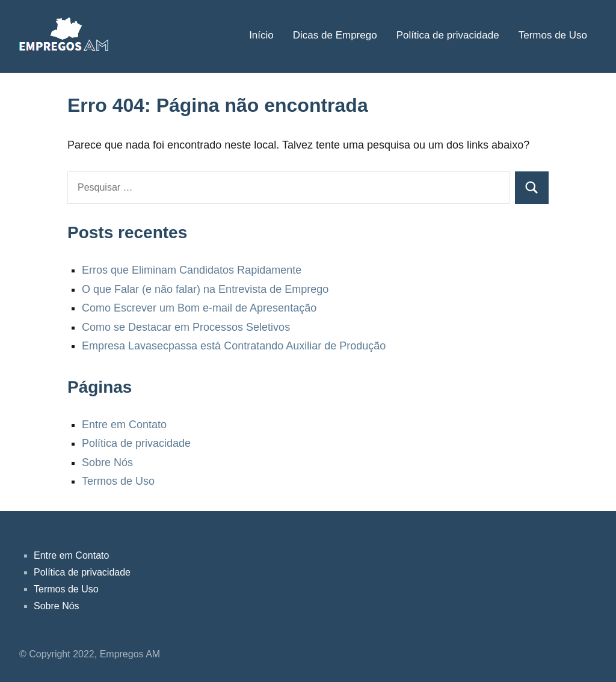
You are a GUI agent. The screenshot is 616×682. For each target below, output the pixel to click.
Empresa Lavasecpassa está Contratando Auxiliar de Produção (234, 346)
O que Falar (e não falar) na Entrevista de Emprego (205, 289)
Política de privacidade (448, 35)
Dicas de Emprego (335, 35)
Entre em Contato (124, 425)
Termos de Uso (553, 35)
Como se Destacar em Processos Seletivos (186, 327)
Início (261, 35)
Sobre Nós (107, 462)
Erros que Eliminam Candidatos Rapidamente (192, 270)
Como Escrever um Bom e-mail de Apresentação (199, 308)
